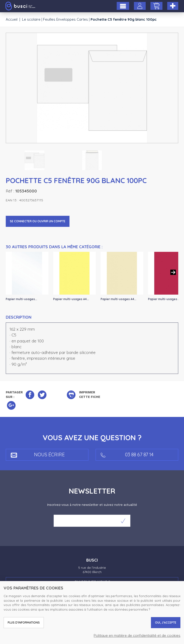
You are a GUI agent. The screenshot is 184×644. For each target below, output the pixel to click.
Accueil (12, 19)
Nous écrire (38, 455)
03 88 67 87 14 (127, 455)
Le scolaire (31, 19)
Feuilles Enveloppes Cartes (66, 19)
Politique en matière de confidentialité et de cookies (137, 635)
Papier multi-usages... (21, 299)
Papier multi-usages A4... (71, 299)
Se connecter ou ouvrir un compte (38, 221)
